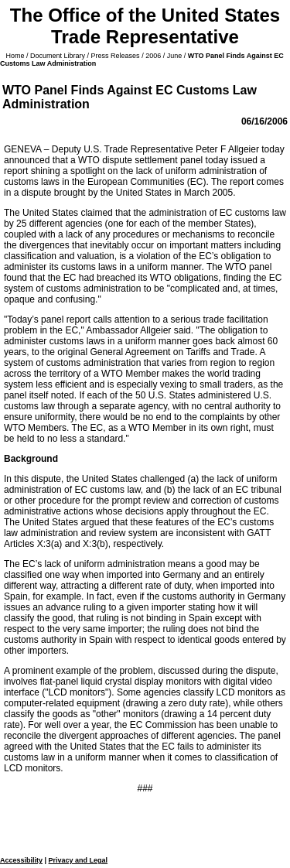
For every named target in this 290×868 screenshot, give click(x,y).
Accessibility (21, 860)
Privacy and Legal (78, 860)
